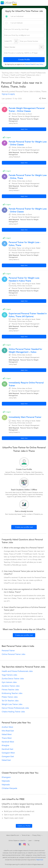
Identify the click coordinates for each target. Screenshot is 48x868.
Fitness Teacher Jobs (10, 690)
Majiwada (6, 781)
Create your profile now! (24, 527)
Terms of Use (26, 835)
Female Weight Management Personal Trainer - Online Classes (27, 110)
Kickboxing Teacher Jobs (12, 693)
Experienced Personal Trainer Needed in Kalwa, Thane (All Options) (28, 315)
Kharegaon (6, 777)
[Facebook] (20, 845)
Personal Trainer (8, 651)
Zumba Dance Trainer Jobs (13, 679)
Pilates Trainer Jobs (10, 697)
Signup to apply (8, 94)
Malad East (6, 760)
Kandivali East (7, 749)
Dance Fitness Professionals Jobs (15, 708)
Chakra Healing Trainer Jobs (13, 712)
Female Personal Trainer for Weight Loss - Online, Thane (28, 177)
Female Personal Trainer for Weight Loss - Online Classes (28, 143)
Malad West (7, 734)
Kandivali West (8, 742)
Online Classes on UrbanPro (17, 841)
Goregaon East (8, 756)
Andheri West (7, 727)
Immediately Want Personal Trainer (25, 417)
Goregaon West (8, 753)
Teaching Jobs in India (11, 73)
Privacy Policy (36, 835)
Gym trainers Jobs (9, 682)
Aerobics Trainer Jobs (11, 686)
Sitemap (37, 841)
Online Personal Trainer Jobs (13, 654)
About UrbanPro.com (13, 835)
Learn (30, 841)
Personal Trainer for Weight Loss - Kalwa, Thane (25, 244)
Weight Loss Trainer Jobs (12, 704)
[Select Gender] (24, 47)
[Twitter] (29, 845)
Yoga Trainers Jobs (9, 675)
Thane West (7, 738)
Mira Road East (8, 731)
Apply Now (24, 129)
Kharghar (5, 745)
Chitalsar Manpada (9, 788)
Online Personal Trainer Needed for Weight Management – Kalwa (25, 351)
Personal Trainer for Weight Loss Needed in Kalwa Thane (24, 279)
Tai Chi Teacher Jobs (10, 701)
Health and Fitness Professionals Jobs (25, 75)
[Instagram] (24, 845)
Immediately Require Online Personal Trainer (26, 384)
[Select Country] (11, 41)
